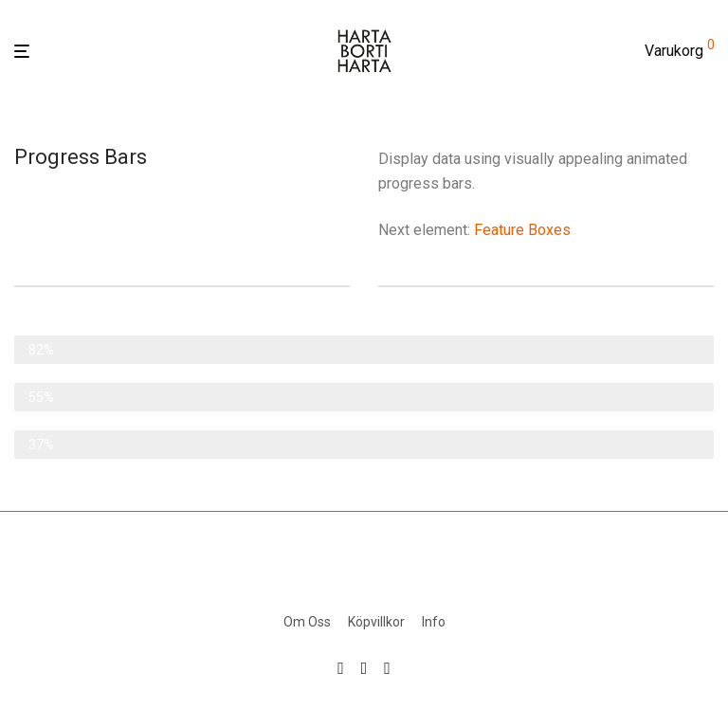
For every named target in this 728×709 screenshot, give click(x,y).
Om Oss (307, 622)
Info (434, 622)
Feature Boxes (522, 230)
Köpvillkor (376, 622)
